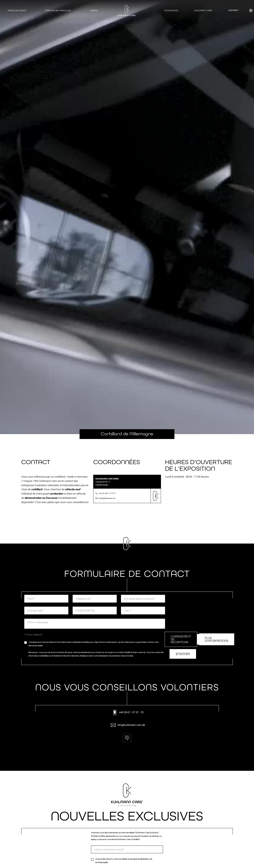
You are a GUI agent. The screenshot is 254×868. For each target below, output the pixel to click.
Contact (233, 10)
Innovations (171, 10)
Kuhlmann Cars (203, 10)
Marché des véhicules (58, 10)
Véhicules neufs (17, 10)
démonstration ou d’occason (41, 498)
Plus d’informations (217, 639)
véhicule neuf (73, 489)
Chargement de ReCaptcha (181, 639)
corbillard (37, 489)
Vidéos (94, 10)
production (57, 494)
